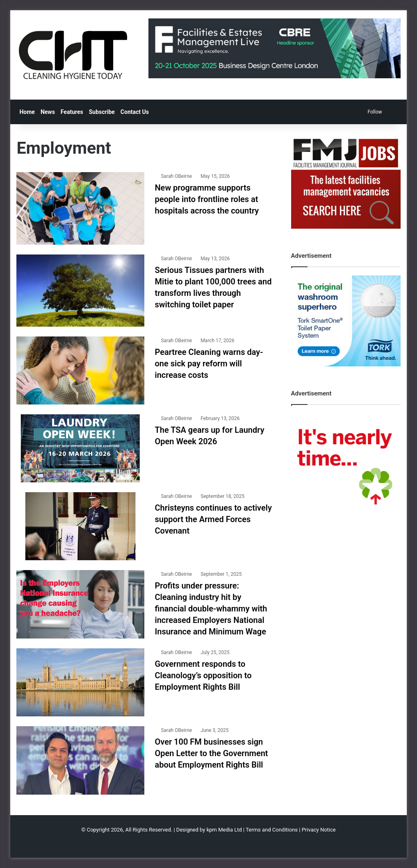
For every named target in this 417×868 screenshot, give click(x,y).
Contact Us (135, 112)
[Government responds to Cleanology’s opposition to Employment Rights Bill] (80, 682)
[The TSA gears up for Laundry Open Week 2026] (80, 448)
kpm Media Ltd (224, 830)
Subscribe (102, 112)
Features (72, 112)
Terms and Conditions (272, 830)
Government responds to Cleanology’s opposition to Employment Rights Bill (203, 675)
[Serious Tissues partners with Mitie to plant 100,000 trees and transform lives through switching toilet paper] (80, 291)
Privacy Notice (319, 830)
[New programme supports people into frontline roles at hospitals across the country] (80, 208)
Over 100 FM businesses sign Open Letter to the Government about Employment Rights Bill (211, 753)
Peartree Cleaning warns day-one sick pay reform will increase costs (209, 364)
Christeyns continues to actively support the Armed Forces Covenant (213, 519)
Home (27, 112)
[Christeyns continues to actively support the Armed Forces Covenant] (80, 526)
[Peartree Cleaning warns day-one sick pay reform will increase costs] (80, 370)
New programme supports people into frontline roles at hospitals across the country (207, 199)
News (48, 112)
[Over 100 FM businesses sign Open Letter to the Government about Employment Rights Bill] (80, 760)
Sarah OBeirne (176, 176)
